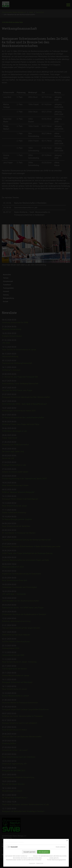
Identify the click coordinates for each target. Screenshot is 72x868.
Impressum (32, 863)
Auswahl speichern (29, 852)
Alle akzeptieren (44, 852)
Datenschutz (40, 863)
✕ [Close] (67, 841)
